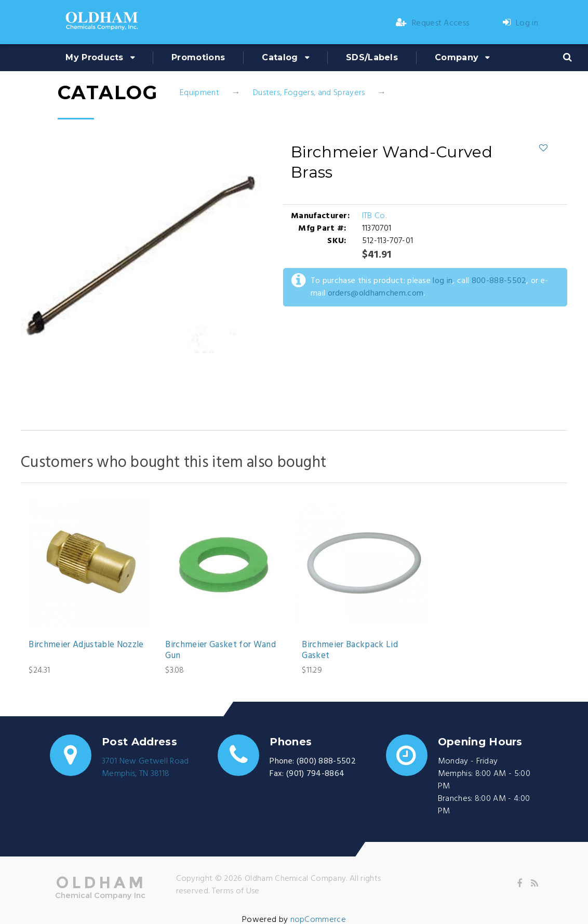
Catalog (280, 57)
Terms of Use (236, 891)
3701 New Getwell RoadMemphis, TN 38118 (145, 768)
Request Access (433, 23)
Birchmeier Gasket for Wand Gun (220, 651)
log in (443, 281)
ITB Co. (374, 216)
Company (457, 57)
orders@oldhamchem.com (376, 293)
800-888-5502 (499, 281)
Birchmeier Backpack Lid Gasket (350, 651)
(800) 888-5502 (326, 761)
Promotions (198, 57)
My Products (95, 57)
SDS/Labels (372, 57)
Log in (520, 23)
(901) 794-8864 (315, 774)
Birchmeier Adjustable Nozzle (86, 645)
